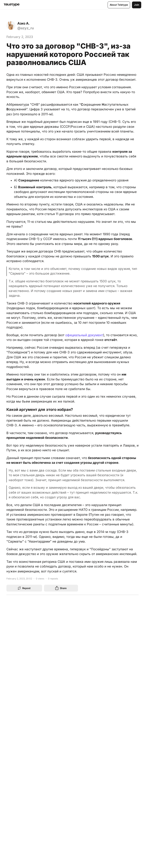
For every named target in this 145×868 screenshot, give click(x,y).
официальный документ (84, 335)
